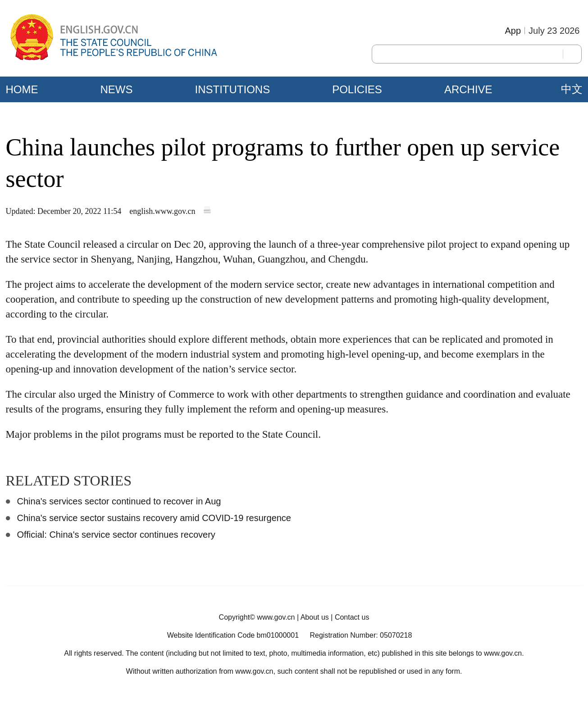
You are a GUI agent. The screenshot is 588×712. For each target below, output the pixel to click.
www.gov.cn (276, 617)
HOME (22, 89)
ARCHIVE (468, 89)
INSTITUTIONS (233, 89)
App (513, 31)
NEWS (117, 89)
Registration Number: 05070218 (361, 635)
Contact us (352, 617)
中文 (572, 89)
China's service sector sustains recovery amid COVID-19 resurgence (154, 518)
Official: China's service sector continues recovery (116, 535)
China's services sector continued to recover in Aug (119, 501)
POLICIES (357, 89)
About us (315, 617)
